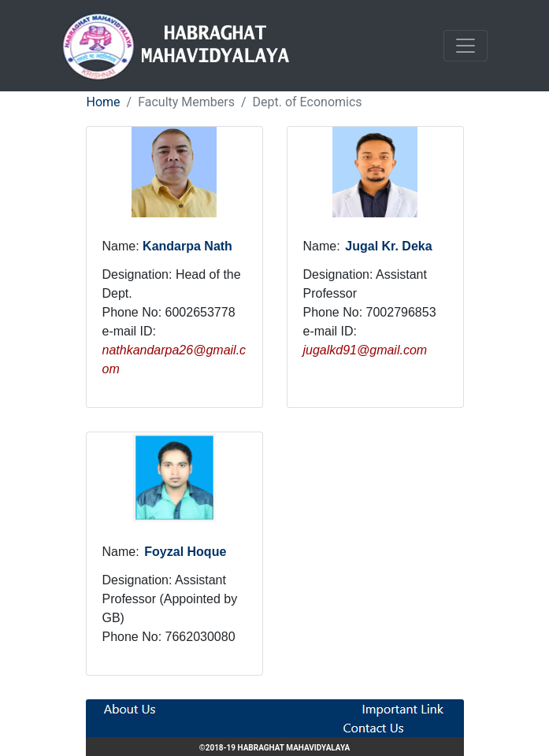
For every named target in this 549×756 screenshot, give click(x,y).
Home (104, 102)
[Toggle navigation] (466, 46)
